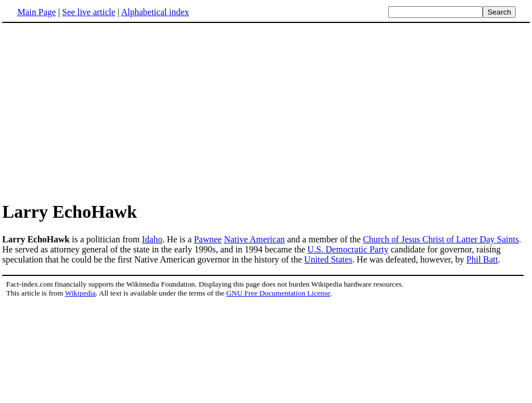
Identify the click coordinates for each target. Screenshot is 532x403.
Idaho (152, 239)
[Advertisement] (96, 111)
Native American (254, 239)
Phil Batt (482, 259)
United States (328, 259)
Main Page (37, 12)
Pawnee (208, 239)
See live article (89, 12)
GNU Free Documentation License (278, 293)
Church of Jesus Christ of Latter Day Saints (441, 239)
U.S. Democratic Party (348, 249)
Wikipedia (80, 293)
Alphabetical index (155, 12)
